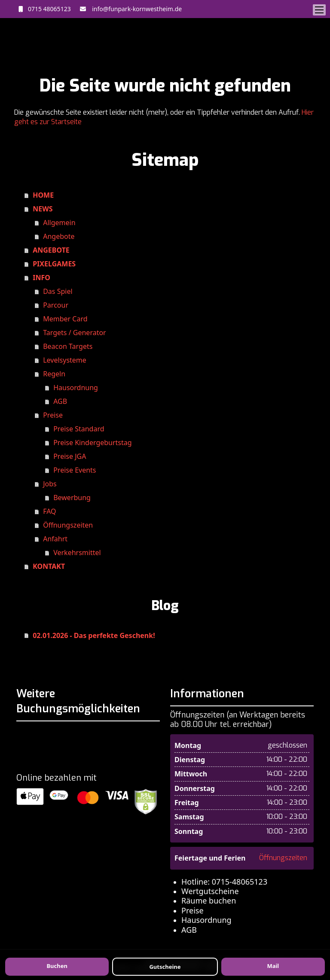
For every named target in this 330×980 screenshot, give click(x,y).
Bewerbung (72, 498)
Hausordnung (76, 388)
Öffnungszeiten (68, 525)
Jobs (50, 484)
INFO (41, 278)
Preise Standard (79, 429)
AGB (60, 401)
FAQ (49, 511)
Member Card (65, 319)
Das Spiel (58, 291)
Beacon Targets (68, 346)
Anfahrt (55, 539)
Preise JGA (70, 456)
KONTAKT (49, 566)
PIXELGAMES (54, 264)
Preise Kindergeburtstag (92, 443)
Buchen (57, 966)
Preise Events (75, 470)
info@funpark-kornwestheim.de (135, 9)
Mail (273, 966)
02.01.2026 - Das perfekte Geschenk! (94, 635)
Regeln (54, 374)
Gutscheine (165, 967)
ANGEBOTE (51, 250)
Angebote (59, 236)
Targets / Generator (75, 333)
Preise (53, 415)
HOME (43, 195)
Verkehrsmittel (77, 553)
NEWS (43, 209)
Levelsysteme (65, 360)
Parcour (56, 305)
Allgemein (59, 223)
